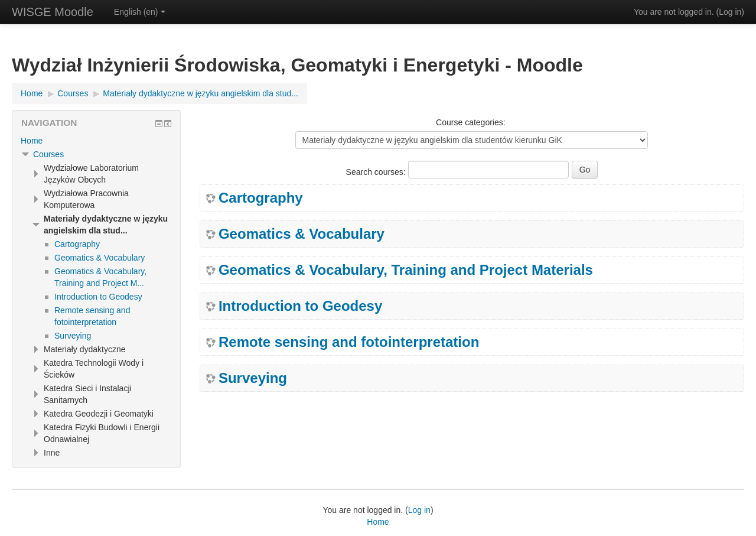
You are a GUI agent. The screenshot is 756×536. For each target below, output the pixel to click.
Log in (730, 12)
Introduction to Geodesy (300, 306)
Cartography (261, 198)
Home (32, 141)
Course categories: (471, 122)
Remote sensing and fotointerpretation (349, 342)
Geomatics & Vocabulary (302, 234)
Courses (48, 154)
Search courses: (377, 172)
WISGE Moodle (53, 12)
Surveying (253, 378)
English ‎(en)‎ (140, 12)
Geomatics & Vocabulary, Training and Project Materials (406, 270)
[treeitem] (96, 141)
